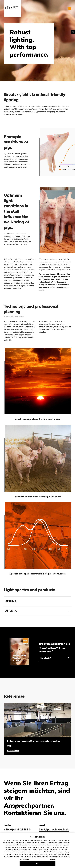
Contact (73, 32)
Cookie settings (24, 860)
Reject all (53, 860)
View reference (13, 750)
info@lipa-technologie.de (54, 830)
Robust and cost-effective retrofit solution (33, 741)
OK (37, 864)
